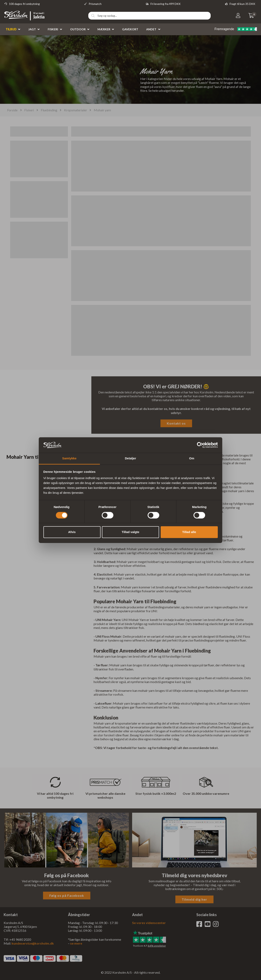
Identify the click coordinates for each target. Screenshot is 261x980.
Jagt (32, 29)
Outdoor (78, 29)
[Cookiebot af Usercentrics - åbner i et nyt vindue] (200, 445)
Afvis (72, 532)
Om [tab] (192, 458)
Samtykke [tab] (69, 458)
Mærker (104, 29)
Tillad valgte (130, 532)
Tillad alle (189, 532)
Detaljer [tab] (130, 458)
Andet (151, 29)
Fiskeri (53, 29)
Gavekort (130, 29)
